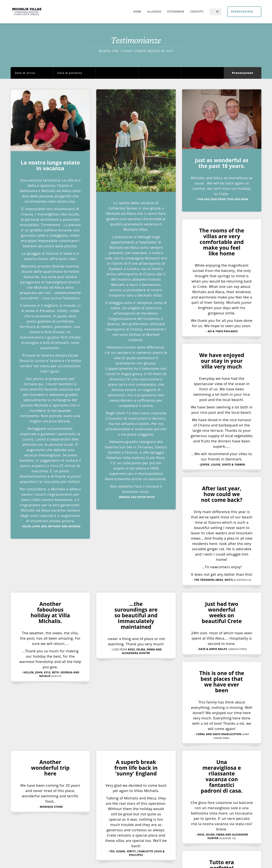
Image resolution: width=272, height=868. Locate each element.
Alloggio (154, 12)
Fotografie (176, 12)
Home (136, 12)
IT (217, 12)
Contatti (197, 12)
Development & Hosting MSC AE (178, 861)
